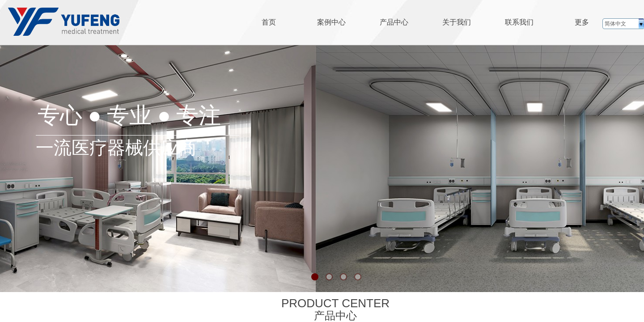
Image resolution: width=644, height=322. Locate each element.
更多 (582, 22)
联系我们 (519, 22)
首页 (269, 22)
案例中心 (331, 22)
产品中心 (394, 22)
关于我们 (457, 22)
